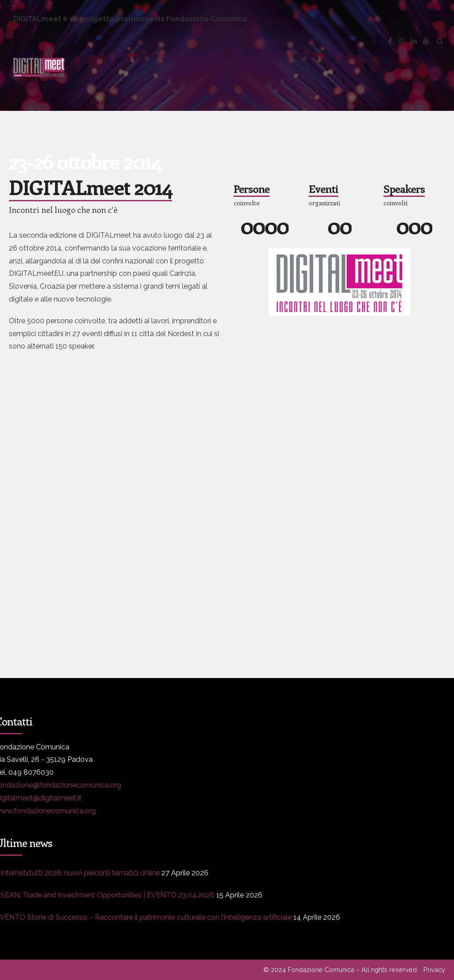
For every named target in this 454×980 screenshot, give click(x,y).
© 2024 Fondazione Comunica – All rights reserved (340, 970)
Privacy (434, 970)
